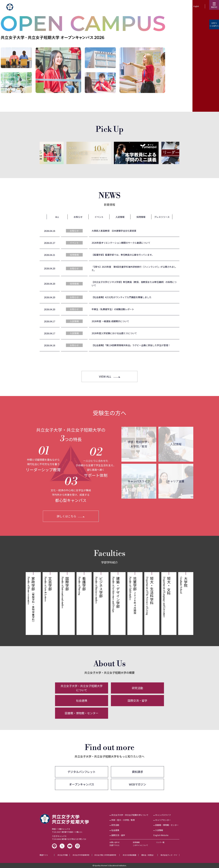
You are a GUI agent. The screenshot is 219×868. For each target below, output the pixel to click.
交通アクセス (114, 845)
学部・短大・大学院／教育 (123, 820)
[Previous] (34, 153)
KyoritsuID (160, 6)
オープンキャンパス (82, 784)
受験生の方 (143, 6)
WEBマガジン (138, 784)
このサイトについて (140, 845)
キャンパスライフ (139, 481)
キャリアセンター (163, 820)
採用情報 (136, 842)
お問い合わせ (115, 842)
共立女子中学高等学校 (81, 855)
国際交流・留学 (137, 701)
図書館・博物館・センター (82, 713)
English (196, 6)
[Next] (185, 153)
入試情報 (176, 444)
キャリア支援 (176, 481)
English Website (161, 835)
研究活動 (137, 688)
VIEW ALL (105, 376)
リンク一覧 (160, 842)
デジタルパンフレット (82, 772)
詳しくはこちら (66, 516)
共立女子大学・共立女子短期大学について (82, 688)
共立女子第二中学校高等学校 (105, 855)
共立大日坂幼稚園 (129, 855)
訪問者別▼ (178, 6)
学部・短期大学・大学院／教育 (139, 444)
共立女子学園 (63, 855)
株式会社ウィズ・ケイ (169, 855)
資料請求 (137, 772)
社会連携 (82, 701)
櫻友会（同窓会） (148, 855)
